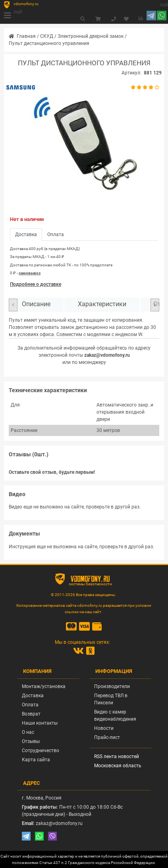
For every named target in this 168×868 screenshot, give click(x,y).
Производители (112, 686)
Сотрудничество (41, 751)
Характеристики (102, 304)
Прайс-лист (107, 737)
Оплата (30, 705)
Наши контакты (40, 723)
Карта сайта (36, 760)
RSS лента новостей (117, 757)
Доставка (33, 696)
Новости (104, 728)
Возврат (31, 714)
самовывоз (30, 273)
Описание (36, 304)
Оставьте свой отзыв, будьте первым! (52, 472)
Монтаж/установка (44, 686)
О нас (28, 732)
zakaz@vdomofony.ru (107, 355)
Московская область (118, 766)
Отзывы (31, 741)
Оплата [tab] (56, 235)
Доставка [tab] (26, 235)
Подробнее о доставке (36, 284)
